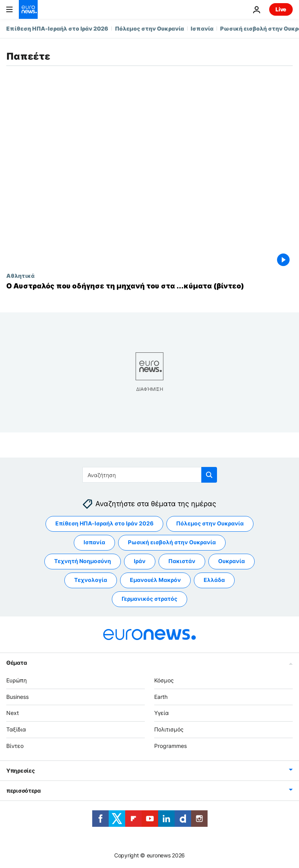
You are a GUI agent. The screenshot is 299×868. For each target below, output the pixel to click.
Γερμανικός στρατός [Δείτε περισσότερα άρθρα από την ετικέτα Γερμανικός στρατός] (149, 599)
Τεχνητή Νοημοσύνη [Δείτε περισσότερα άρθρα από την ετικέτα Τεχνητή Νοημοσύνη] (83, 561)
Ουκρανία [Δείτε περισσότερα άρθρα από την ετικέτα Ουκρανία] (232, 561)
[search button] (209, 475)
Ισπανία (202, 28)
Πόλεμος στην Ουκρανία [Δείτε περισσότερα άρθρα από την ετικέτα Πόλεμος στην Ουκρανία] (210, 523)
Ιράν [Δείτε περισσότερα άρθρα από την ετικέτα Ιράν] (140, 561)
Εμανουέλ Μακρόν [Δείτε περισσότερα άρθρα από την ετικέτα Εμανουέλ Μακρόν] (155, 580)
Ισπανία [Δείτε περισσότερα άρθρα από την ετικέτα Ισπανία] (94, 542)
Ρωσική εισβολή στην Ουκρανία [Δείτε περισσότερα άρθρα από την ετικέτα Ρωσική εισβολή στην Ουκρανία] (172, 542)
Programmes (170, 746)
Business (17, 696)
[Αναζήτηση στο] (150, 475)
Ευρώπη (16, 680)
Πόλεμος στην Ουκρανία (149, 28)
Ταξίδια (16, 729)
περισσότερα (24, 790)
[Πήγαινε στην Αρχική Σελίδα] (28, 9)
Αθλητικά (20, 275)
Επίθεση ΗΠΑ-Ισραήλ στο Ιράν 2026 (57, 28)
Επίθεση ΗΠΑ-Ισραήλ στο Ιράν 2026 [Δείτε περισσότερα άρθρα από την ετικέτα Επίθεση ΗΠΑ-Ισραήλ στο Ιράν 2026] (104, 523)
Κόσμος (164, 680)
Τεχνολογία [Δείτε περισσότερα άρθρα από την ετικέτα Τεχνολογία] (91, 580)
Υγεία (161, 713)
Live (281, 9)
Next (13, 713)
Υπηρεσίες (20, 770)
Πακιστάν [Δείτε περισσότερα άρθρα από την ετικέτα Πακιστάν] (182, 561)
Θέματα (16, 662)
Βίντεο (15, 746)
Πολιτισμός (169, 729)
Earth (161, 696)
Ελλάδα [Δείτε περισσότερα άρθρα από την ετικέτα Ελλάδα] (214, 580)
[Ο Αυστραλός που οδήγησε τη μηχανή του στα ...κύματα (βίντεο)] (149, 286)
